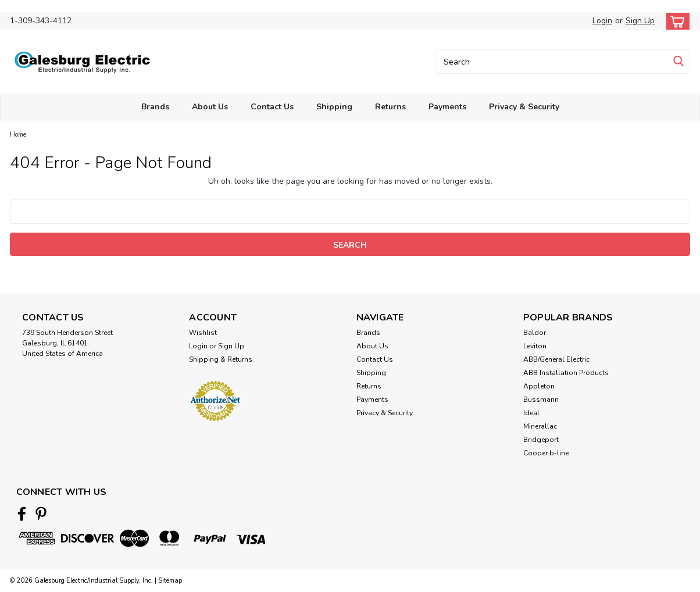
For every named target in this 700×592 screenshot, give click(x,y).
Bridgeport (541, 440)
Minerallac (540, 426)
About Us (210, 107)
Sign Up (640, 21)
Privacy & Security (524, 107)
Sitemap (170, 581)
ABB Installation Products (566, 373)
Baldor (535, 333)
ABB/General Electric (556, 359)
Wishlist (203, 333)
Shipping (334, 107)
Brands (155, 107)
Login (602, 21)
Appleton (539, 386)
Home (18, 135)
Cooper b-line (546, 453)
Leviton (535, 346)
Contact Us (272, 107)
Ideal (531, 413)
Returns (390, 107)
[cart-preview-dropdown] (675, 21)
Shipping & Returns (221, 359)
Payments (447, 107)
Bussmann (541, 400)
